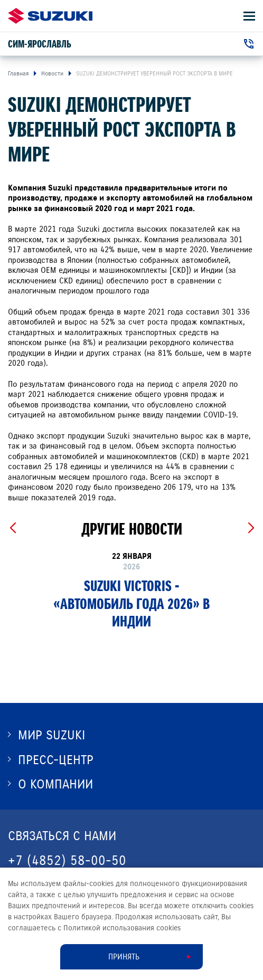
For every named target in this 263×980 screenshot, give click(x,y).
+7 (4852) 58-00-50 (67, 860)
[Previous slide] (12, 528)
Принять (124, 957)
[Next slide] (251, 528)
